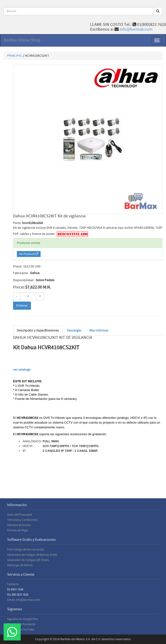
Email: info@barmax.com (24, 600)
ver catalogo (22, 370)
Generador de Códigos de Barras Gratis (32, 555)
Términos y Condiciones (22, 520)
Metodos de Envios (19, 525)
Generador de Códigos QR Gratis (28, 560)
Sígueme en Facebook (21, 624)
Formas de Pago (18, 530)
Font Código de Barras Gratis (26, 550)
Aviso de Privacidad (20, 515)
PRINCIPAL (15, 56)
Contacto (13, 584)
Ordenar (22, 306)
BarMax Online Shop (22, 40)
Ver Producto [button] (29, 254)
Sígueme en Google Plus (22, 619)
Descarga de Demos (20, 565)
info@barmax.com (136, 29)
